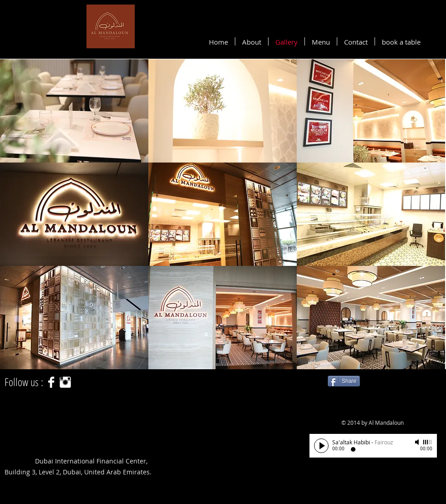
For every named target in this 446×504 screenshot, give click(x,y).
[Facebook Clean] (51, 382)
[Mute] (418, 442)
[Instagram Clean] (65, 382)
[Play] (321, 446)
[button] (74, 111)
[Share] (344, 381)
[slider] (428, 442)
